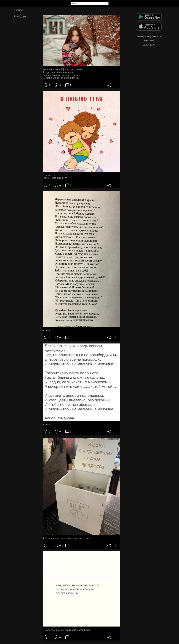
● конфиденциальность (149, 36)
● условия (149, 40)
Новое (19, 10)
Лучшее (20, 16)
